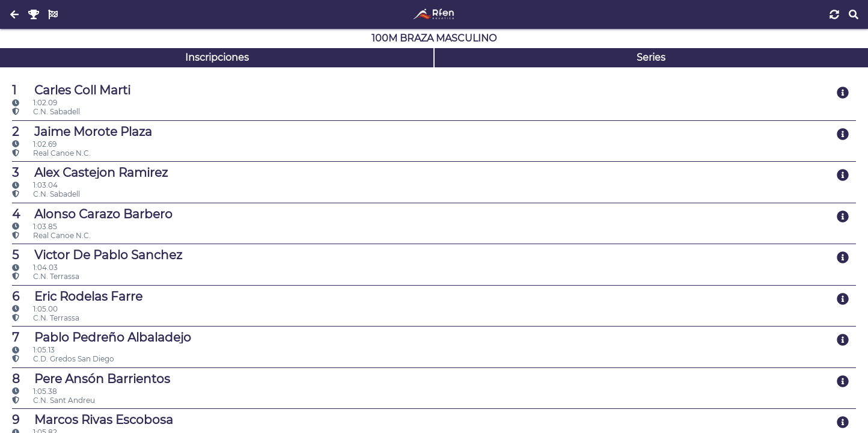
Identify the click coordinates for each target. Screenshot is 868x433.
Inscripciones (217, 57)
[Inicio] (434, 14)
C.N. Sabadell (46, 112)
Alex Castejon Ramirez (90, 173)
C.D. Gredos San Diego (63, 359)
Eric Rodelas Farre (77, 296)
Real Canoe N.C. (51, 153)
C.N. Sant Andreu (53, 400)
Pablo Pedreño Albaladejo (102, 337)
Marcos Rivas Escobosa (93, 420)
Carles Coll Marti (71, 90)
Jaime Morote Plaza (82, 132)
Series (651, 57)
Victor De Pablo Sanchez (97, 255)
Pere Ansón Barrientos (91, 379)
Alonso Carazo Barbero (92, 214)
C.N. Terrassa (46, 276)
